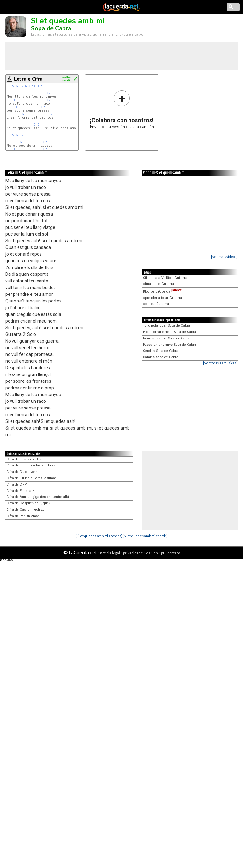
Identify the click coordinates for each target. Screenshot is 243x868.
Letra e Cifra (28, 79)
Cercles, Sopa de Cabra (161, 351)
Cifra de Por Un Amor (23, 516)
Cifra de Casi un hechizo (25, 510)
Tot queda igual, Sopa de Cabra (166, 326)
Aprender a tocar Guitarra (162, 298)
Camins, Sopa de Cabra (161, 357)
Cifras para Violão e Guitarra (165, 278)
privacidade (133, 553)
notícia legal (110, 553)
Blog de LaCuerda (163, 292)
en (156, 553)
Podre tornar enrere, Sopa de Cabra (169, 332)
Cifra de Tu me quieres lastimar (31, 478)
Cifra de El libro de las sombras (31, 465)
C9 (12, 86)
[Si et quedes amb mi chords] (145, 536)
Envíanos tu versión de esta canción (122, 109)
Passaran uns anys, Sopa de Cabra (169, 345)
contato (174, 553)
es (148, 553)
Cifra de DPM (17, 484)
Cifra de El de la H (21, 491)
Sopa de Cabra (51, 28)
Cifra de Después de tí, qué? (28, 503)
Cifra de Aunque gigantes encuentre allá (38, 497)
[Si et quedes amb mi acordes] (99, 536)
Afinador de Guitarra (158, 284)
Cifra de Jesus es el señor (27, 459)
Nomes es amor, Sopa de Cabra (167, 338)
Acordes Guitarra (156, 304)
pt (163, 553)
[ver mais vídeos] (224, 256)
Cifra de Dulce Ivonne (23, 472)
